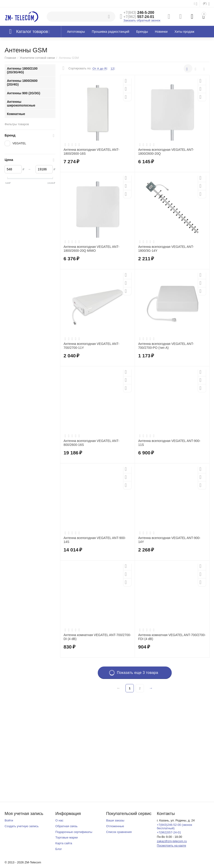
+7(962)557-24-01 (169, 832)
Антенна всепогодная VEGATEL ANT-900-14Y (169, 540)
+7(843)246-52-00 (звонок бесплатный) (175, 827)
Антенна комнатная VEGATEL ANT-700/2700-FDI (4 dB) (172, 637)
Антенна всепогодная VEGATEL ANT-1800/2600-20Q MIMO (91, 249)
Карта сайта (64, 843)
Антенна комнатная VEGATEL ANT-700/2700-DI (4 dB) (97, 637)
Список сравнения (119, 832)
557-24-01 (139, 17)
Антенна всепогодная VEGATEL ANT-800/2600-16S (91, 443)
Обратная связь (67, 826)
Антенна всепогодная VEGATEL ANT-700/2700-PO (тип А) (166, 346)
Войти (9, 820)
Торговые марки (67, 837)
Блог (59, 849)
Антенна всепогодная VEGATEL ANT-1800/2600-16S (91, 152)
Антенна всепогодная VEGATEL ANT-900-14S (95, 540)
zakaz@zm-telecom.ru (172, 841)
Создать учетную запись (22, 826)
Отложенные (115, 826)
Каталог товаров (32, 32)
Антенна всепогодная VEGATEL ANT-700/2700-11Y (91, 346)
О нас (60, 820)
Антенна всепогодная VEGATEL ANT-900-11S (169, 443)
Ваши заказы (115, 820)
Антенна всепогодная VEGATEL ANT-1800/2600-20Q (166, 152)
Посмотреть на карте (172, 846)
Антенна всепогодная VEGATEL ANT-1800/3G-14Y (166, 249)
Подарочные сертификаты (74, 832)
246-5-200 (139, 13)
